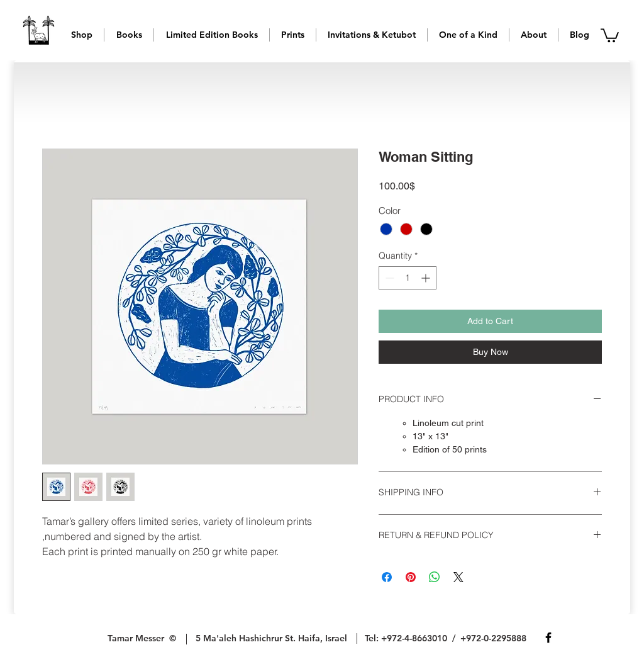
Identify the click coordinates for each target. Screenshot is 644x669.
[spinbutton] (408, 278)
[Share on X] (458, 577)
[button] (81, 35)
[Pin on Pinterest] (411, 577)
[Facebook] (548, 638)
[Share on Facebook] (387, 577)
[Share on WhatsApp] (435, 577)
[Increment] (427, 278)
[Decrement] (388, 278)
